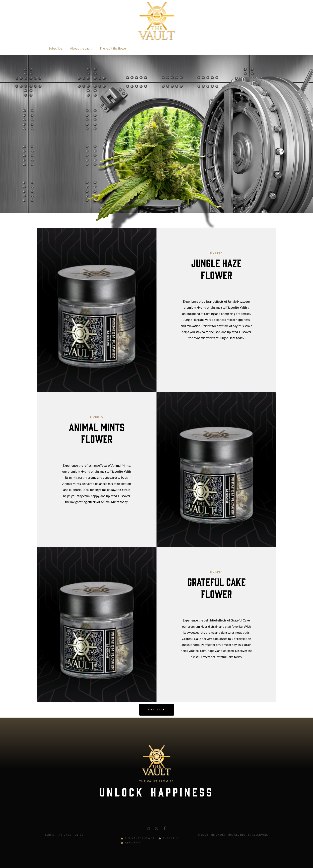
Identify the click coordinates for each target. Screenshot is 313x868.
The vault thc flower (113, 48)
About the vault (81, 48)
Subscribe (55, 48)
